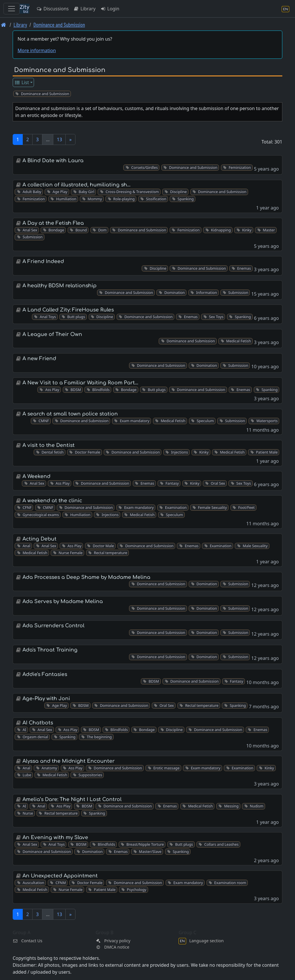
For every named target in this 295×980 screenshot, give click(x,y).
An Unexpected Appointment (60, 876)
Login (110, 9)
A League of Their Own (52, 334)
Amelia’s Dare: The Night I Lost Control (72, 799)
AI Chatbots (38, 723)
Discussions (52, 9)
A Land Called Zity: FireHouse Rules (68, 310)
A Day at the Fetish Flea (53, 223)
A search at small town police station (70, 414)
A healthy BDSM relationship (59, 286)
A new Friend (39, 359)
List (22, 82)
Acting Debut (39, 539)
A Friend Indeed (43, 261)
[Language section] (285, 9)
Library (84, 9)
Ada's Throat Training (50, 650)
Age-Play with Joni (46, 699)
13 (59, 139)
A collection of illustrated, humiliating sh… (76, 185)
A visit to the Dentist (49, 445)
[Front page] (4, 25)
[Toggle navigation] (12, 9)
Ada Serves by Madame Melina (63, 602)
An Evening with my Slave (55, 838)
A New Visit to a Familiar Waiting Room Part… (80, 383)
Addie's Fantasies (45, 674)
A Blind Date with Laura (53, 161)
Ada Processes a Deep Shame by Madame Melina (86, 577)
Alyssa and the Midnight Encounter (69, 761)
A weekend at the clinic (52, 501)
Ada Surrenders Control (53, 626)
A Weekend (36, 476)
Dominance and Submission (59, 25)
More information (37, 50)
